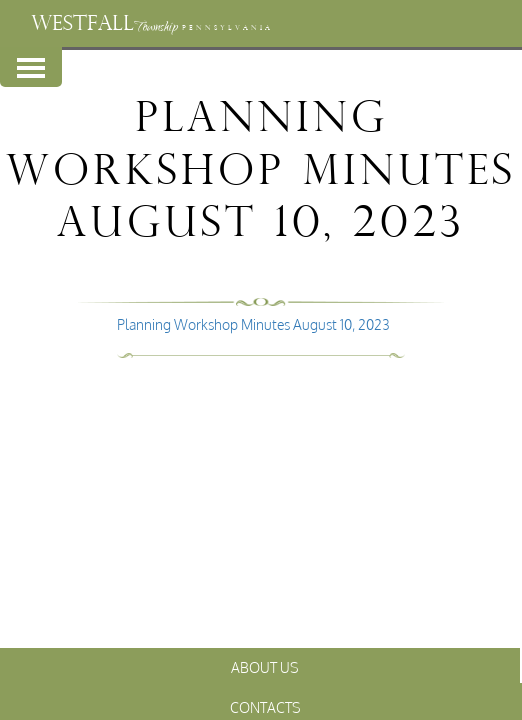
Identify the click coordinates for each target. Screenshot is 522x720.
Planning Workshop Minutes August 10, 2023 (253, 324)
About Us (265, 667)
